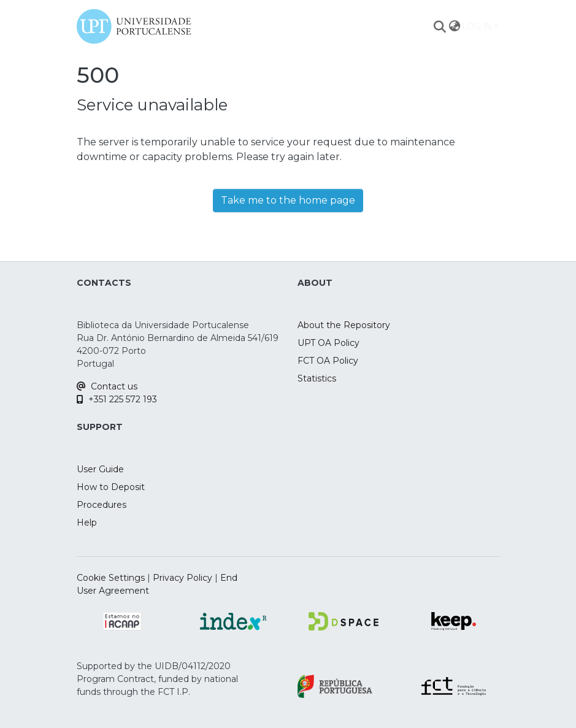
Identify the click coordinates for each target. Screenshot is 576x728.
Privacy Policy (182, 578)
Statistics (317, 378)
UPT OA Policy (328, 343)
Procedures (102, 505)
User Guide (100, 469)
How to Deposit (111, 487)
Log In (477, 26)
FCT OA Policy (328, 361)
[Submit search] (440, 26)
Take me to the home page (288, 200)
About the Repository (344, 325)
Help (87, 523)
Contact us (107, 386)
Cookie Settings (111, 578)
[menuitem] (454, 26)
